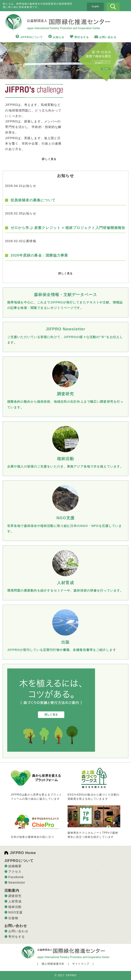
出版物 (13, 918)
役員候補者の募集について (33, 200)
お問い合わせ (108, 37)
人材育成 (15, 901)
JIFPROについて (31, 37)
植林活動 (15, 907)
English (95, 6)
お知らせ (59, 37)
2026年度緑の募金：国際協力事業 (39, 255)
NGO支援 (16, 912)
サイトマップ (81, 964)
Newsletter (17, 883)
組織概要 (15, 866)
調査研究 (15, 896)
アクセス (15, 872)
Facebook (16, 877)
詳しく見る (49, 159)
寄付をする (82, 37)
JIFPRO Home (23, 853)
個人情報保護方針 (53, 964)
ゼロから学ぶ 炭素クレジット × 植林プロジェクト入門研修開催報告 (68, 228)
